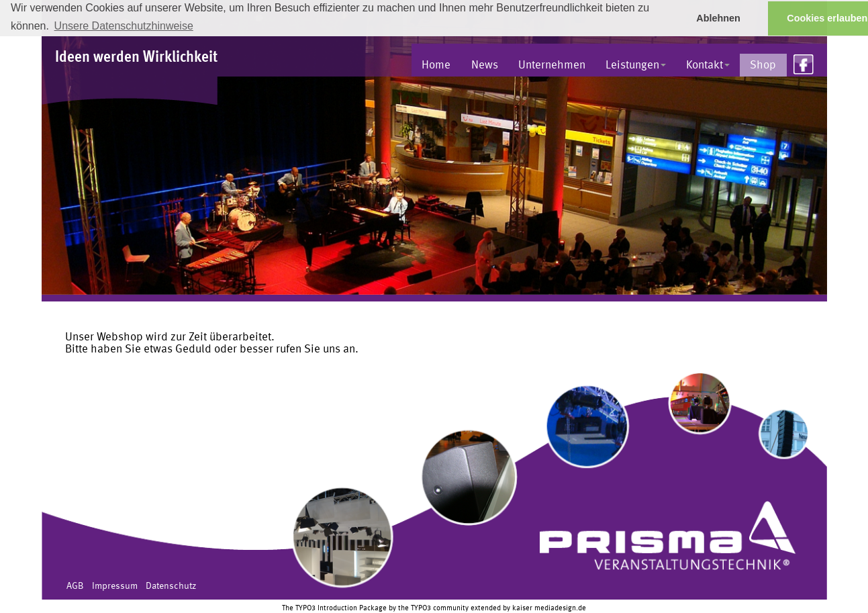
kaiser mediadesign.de (549, 608)
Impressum (115, 586)
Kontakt (708, 65)
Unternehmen (552, 65)
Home (436, 65)
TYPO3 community (440, 608)
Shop (763, 65)
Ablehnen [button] (718, 18)
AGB (75, 586)
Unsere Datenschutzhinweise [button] (124, 26)
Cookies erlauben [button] (827, 18)
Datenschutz (171, 586)
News (485, 65)
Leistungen (636, 65)
